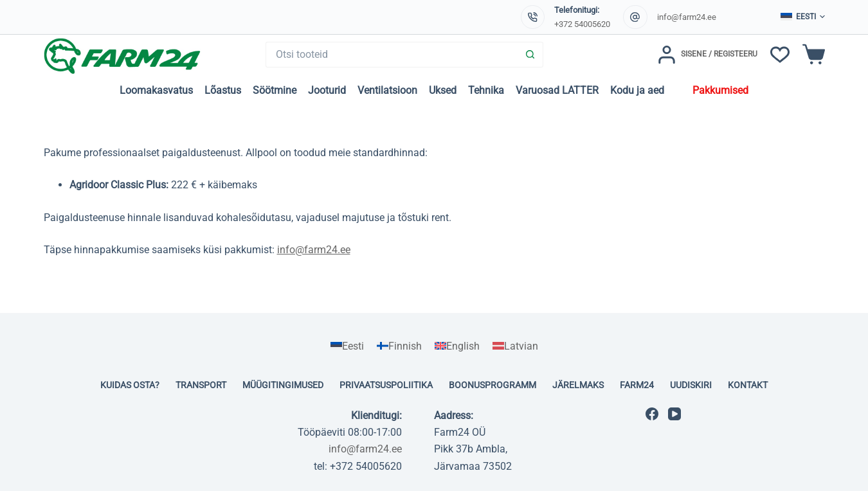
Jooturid (327, 90)
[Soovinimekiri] (780, 55)
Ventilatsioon (387, 90)
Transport (201, 385)
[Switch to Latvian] (515, 346)
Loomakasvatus (156, 90)
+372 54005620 (582, 24)
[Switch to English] (457, 346)
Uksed (443, 90)
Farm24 (637, 385)
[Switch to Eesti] (347, 346)
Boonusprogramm (493, 385)
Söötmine (275, 90)
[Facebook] (652, 414)
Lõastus (223, 90)
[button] (803, 17)
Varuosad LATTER (557, 90)
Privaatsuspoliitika (386, 385)
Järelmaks (578, 385)
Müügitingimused (283, 385)
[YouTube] (674, 414)
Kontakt (748, 385)
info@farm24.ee (687, 17)
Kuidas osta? (130, 385)
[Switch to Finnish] (399, 346)
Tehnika (486, 90)
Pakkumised (720, 90)
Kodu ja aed (637, 90)
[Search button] (530, 55)
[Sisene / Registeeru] (708, 55)
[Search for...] (392, 55)
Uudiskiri (691, 385)
